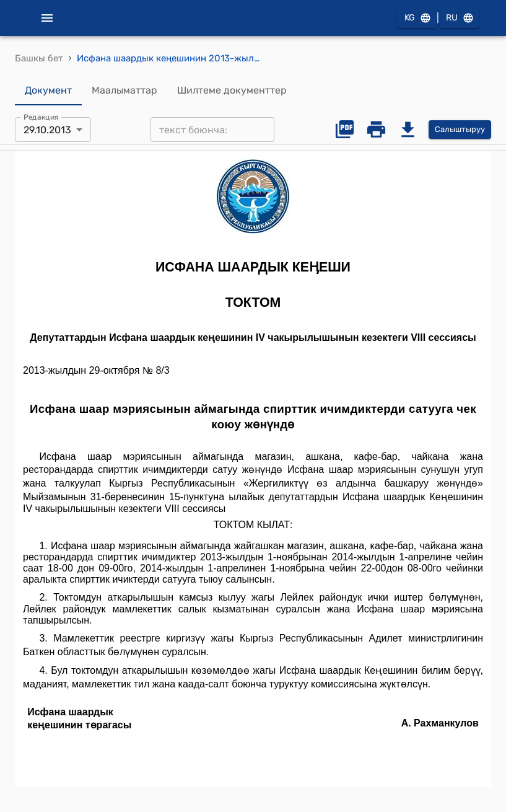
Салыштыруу (460, 130)
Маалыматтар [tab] (124, 90)
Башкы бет (39, 58)
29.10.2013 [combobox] (47, 130)
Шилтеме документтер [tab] (232, 90)
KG (417, 18)
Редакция (41, 117)
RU (459, 18)
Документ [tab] (48, 90)
